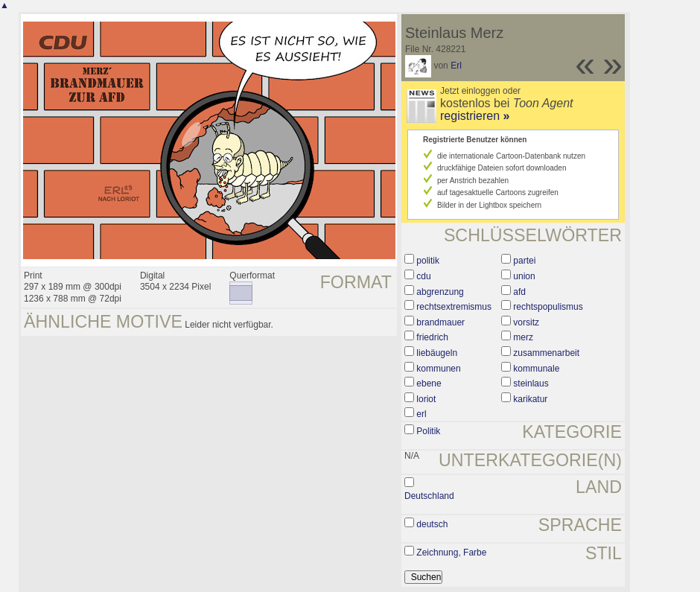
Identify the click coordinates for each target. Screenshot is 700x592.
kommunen (438, 369)
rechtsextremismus (454, 307)
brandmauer (440, 322)
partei (524, 261)
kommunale (536, 369)
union (524, 276)
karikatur (530, 399)
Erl (456, 66)
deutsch (432, 524)
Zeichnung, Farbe (451, 553)
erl (421, 414)
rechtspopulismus (548, 307)
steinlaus (531, 383)
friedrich (432, 337)
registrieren (475, 116)
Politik (428, 431)
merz (523, 337)
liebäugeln (437, 353)
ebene (429, 383)
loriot (426, 399)
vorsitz (526, 322)
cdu (423, 276)
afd (519, 292)
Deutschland (429, 496)
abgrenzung (440, 292)
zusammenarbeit (546, 353)
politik (428, 261)
